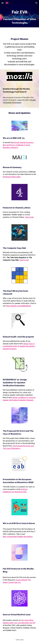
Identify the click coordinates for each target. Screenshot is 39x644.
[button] (2, 3)
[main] (20, 17)
